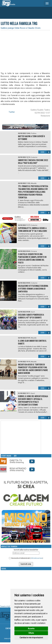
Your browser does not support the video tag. (21, 437)
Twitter (12, 112)
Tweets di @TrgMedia (9, 606)
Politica (34, 133)
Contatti (9, 628)
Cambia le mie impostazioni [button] (31, 638)
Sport (33, 312)
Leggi (46, 152)
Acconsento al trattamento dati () (27, 558)
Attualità (34, 183)
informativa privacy (37, 558)
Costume (34, 157)
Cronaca (34, 251)
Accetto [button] (31, 629)
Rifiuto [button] (31, 633)
